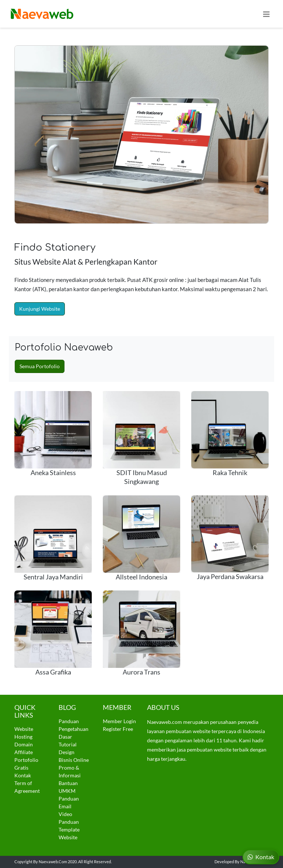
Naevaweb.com (53, 862)
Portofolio (26, 760)
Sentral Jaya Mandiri (53, 577)
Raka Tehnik (230, 473)
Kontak (23, 775)
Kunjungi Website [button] (40, 309)
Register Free (118, 729)
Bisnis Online (74, 760)
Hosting (23, 737)
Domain (24, 744)
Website (24, 729)
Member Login (119, 721)
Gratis (21, 768)
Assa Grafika (53, 672)
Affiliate (24, 752)
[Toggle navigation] (266, 14)
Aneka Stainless (53, 473)
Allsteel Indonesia (141, 577)
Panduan (69, 721)
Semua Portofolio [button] (40, 366)
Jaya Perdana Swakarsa (230, 577)
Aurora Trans (141, 672)
